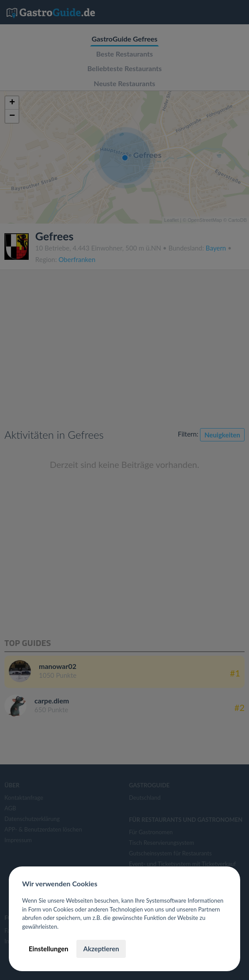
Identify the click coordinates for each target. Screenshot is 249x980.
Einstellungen (49, 949)
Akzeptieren (101, 949)
